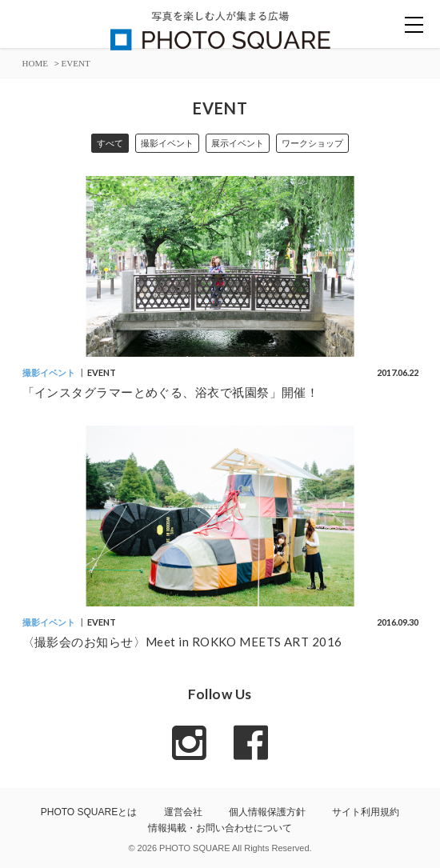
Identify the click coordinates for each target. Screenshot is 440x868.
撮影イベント (167, 143)
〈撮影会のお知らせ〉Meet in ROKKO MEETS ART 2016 (182, 642)
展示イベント (238, 143)
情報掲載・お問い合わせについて (220, 828)
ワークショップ (312, 143)
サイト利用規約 (366, 812)
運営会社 (183, 812)
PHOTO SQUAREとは (89, 812)
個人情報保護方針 (267, 812)
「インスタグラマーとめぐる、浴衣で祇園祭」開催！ (171, 392)
